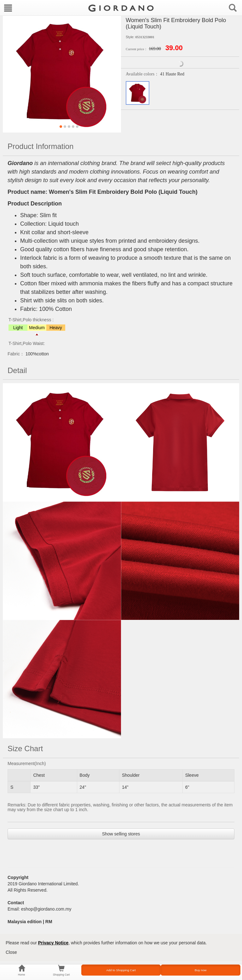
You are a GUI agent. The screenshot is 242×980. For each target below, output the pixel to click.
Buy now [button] (201, 970)
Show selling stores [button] (121, 834)
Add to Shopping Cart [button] (121, 970)
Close (11, 952)
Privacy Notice (53, 943)
